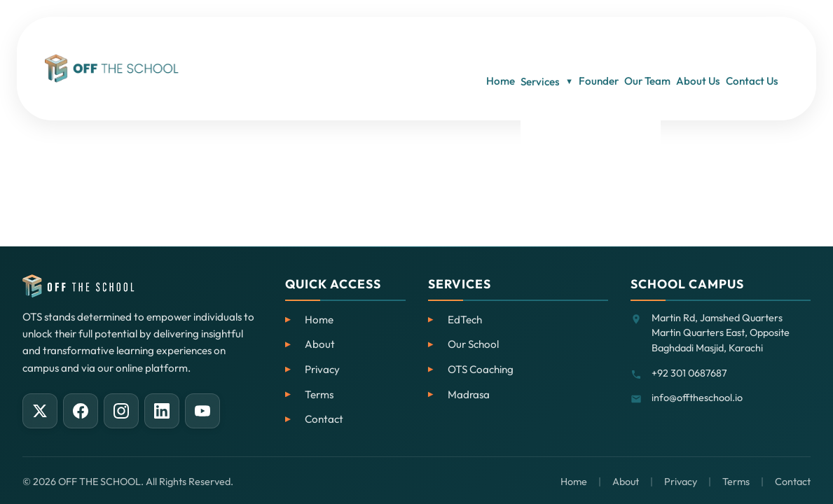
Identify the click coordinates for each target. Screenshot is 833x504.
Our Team (624, 42)
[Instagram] (121, 411)
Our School (473, 344)
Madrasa (469, 394)
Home (426, 42)
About (320, 344)
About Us (691, 42)
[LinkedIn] (162, 411)
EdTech (465, 320)
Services (489, 42)
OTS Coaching (481, 369)
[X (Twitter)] (40, 411)
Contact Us (762, 42)
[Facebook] (81, 411)
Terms (319, 394)
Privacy (322, 369)
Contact (324, 419)
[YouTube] (202, 411)
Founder (558, 42)
